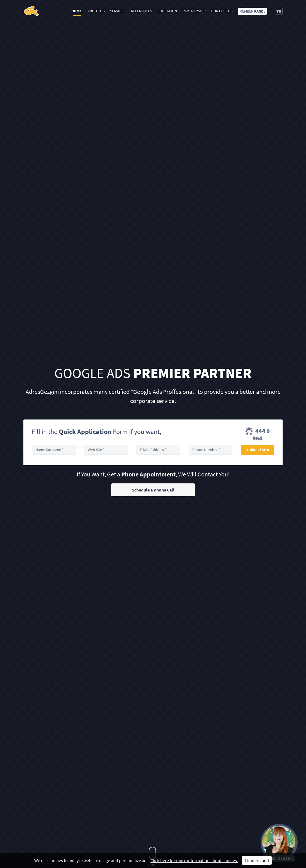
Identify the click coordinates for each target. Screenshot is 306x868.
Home (77, 11)
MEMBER (252, 11)
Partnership (194, 11)
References (141, 11)
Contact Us (222, 11)
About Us (96, 11)
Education (167, 11)
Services (118, 11)
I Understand (257, 860)
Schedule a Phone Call (153, 490)
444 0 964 (258, 435)
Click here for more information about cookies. (194, 860)
